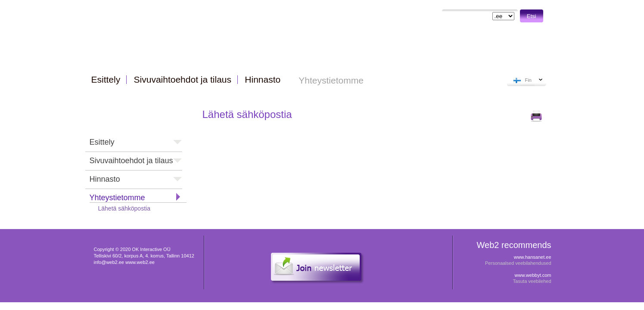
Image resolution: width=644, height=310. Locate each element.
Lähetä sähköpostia (124, 208)
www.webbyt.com (533, 275)
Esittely (102, 142)
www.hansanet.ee (533, 257)
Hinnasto (105, 179)
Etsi (532, 16)
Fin (528, 80)
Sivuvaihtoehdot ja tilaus (131, 161)
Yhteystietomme (117, 198)
